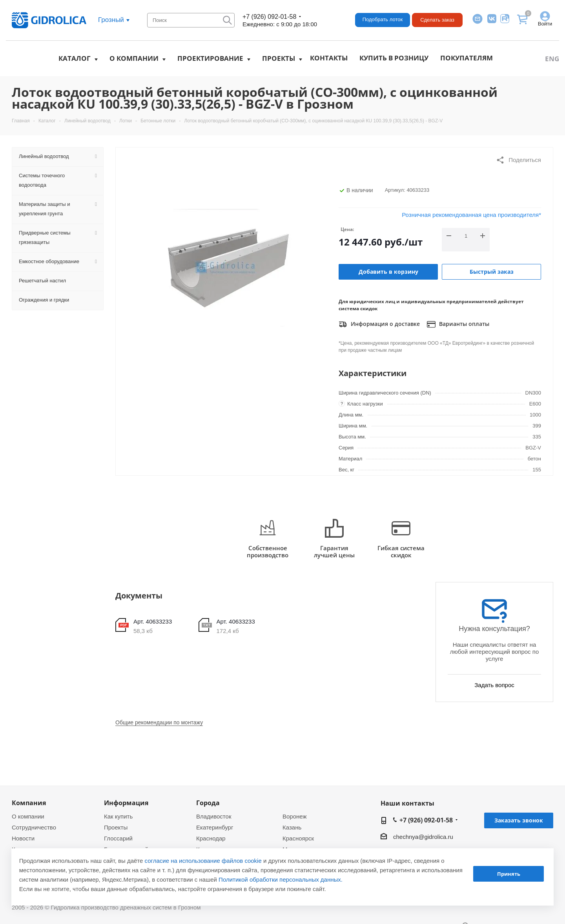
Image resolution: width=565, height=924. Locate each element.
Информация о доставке (379, 324)
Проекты (279, 58)
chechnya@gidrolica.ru (423, 837)
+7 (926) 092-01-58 (269, 17)
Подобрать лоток (383, 19)
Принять (509, 874)
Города (208, 803)
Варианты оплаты (458, 324)
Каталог (75, 58)
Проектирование (210, 58)
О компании (134, 58)
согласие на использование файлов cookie (203, 861)
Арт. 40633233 (153, 621)
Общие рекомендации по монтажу (159, 722)
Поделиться (519, 160)
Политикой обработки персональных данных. (281, 879)
